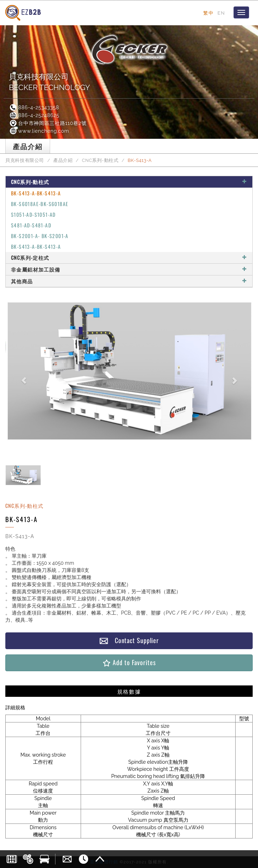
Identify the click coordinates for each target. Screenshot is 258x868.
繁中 (208, 13)
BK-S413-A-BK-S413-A (36, 193)
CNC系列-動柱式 (100, 160)
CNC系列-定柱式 (129, 257)
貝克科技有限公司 (25, 160)
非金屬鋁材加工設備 (129, 269)
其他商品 (129, 281)
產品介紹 (63, 160)
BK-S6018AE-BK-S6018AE (40, 204)
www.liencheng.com (39, 131)
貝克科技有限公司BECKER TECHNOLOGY (49, 82)
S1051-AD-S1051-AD (33, 214)
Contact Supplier (129, 640)
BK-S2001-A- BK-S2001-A (40, 236)
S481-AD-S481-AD (31, 225)
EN (221, 13)
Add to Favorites (129, 662)
